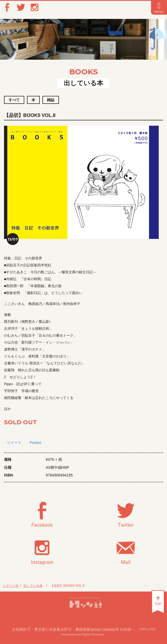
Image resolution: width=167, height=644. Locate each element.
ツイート (14, 443)
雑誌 (51, 100)
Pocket (35, 443)
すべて (14, 100)
